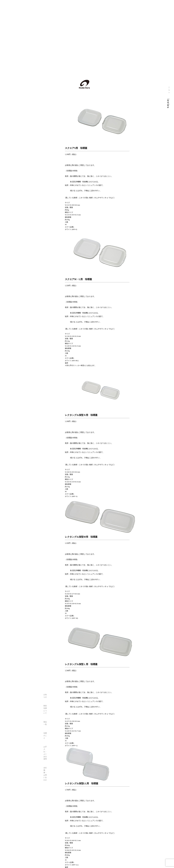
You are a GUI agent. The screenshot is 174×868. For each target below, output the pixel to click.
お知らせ (45, 696)
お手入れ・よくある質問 (45, 753)
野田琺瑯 (84, 84)
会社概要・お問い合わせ (45, 774)
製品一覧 (45, 723)
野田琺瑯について (45, 709)
